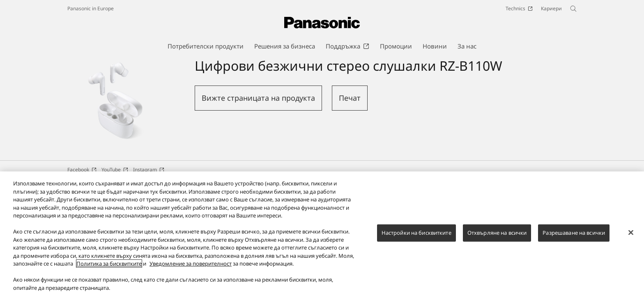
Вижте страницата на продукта (258, 98)
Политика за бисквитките (109, 269)
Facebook (82, 170)
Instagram (149, 170)
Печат (350, 98)
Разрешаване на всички (574, 238)
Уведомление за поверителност (191, 269)
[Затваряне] (631, 238)
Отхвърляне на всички (497, 238)
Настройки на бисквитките (416, 238)
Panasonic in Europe (91, 8)
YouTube (115, 170)
